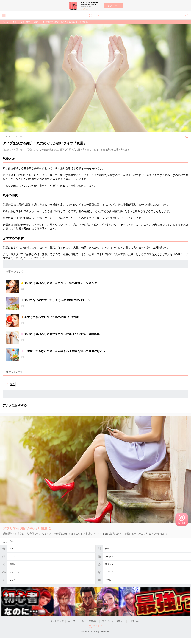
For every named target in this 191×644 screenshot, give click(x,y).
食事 (107, 549)
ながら (12, 580)
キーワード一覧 (76, 621)
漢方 (36, 22)
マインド (109, 572)
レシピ (12, 556)
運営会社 (93, 621)
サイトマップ (57, 621)
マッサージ (14, 572)
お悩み (108, 580)
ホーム (12, 549)
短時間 (12, 564)
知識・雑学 (25, 22)
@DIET (95, 15)
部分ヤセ (109, 564)
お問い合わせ (136, 621)
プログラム (110, 556)
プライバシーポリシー (113, 621)
